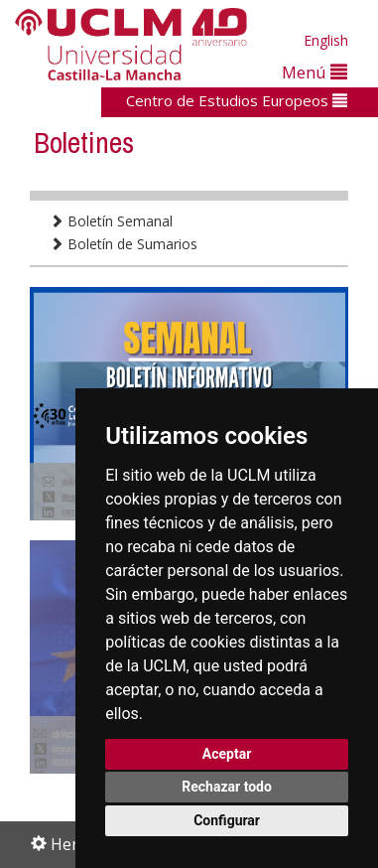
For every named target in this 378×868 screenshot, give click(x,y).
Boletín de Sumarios (124, 244)
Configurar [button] (227, 820)
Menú (315, 72)
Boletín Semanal (111, 221)
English (326, 40)
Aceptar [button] (227, 754)
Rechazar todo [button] (227, 787)
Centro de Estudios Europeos (237, 100)
